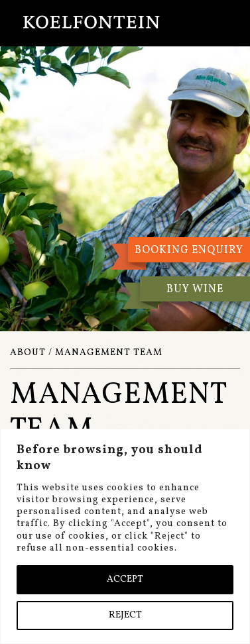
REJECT (125, 615)
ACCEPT (125, 579)
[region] (125, 536)
